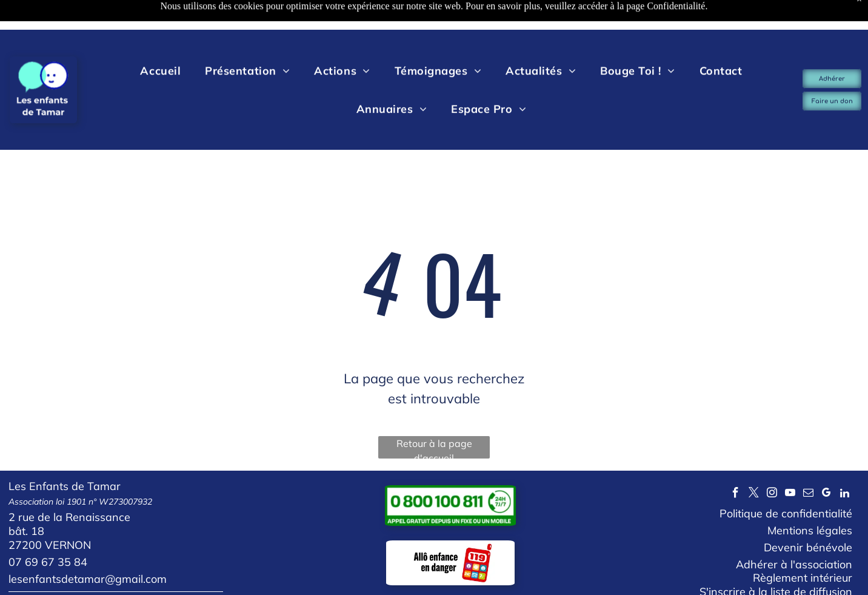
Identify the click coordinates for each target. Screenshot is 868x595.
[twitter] (754, 464)
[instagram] (772, 464)
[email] (808, 464)
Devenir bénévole (808, 517)
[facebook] (736, 464)
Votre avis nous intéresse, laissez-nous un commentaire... (136, 574)
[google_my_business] (826, 464)
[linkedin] (845, 464)
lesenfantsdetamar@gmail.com (88, 549)
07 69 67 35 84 (48, 532)
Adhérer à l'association (794, 534)
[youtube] (790, 464)
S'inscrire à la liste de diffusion (776, 561)
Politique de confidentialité (786, 483)
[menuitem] (160, 41)
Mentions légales (810, 500)
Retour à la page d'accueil (434, 418)
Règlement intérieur (803, 547)
